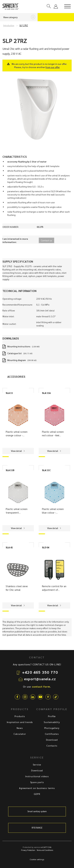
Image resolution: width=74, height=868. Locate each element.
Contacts (52, 746)
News (20, 728)
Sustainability (52, 722)
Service (37, 764)
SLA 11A (46, 393)
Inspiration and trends (20, 722)
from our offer (53, 67)
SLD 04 (46, 547)
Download (52, 740)
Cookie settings (37, 859)
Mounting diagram (17, 360)
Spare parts (37, 782)
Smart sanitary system (37, 811)
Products (20, 716)
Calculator (20, 734)
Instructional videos (37, 776)
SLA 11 (9, 393)
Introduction (9, 25)
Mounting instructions (19, 346)
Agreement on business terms (37, 788)
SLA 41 (9, 547)
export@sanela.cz (40, 679)
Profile (52, 716)
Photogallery (52, 728)
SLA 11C (46, 470)
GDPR (37, 794)
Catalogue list (15, 353)
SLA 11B (10, 470)
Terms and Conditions (45, 850)
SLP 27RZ (24, 25)
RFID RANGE (37, 828)
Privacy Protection (28, 850)
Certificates (52, 734)
